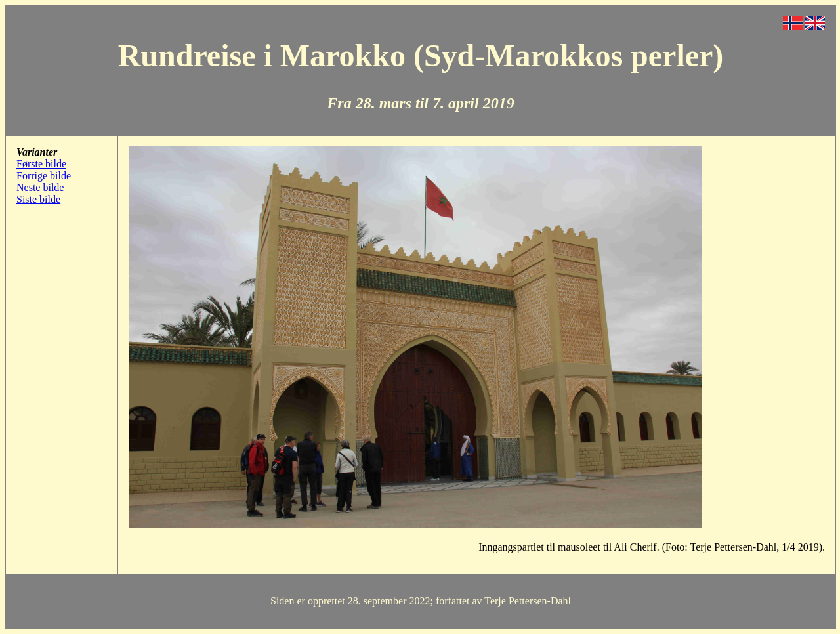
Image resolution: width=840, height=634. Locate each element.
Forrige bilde (44, 176)
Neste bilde (40, 187)
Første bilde (41, 164)
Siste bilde (38, 199)
